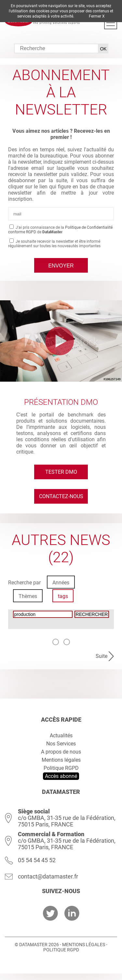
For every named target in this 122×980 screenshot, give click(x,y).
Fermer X (97, 16)
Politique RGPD (61, 768)
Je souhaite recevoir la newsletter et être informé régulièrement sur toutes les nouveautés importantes (54, 244)
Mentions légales (61, 760)
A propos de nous (61, 752)
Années (61, 583)
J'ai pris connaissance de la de (60, 230)
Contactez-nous (61, 496)
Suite (102, 656)
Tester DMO (61, 472)
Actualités (61, 735)
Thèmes (28, 596)
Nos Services (61, 744)
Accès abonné (61, 776)
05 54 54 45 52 (37, 860)
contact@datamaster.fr (48, 876)
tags (63, 596)
